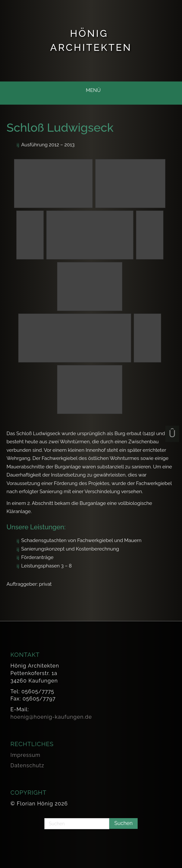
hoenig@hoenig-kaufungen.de (51, 717)
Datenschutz (27, 765)
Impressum (25, 755)
